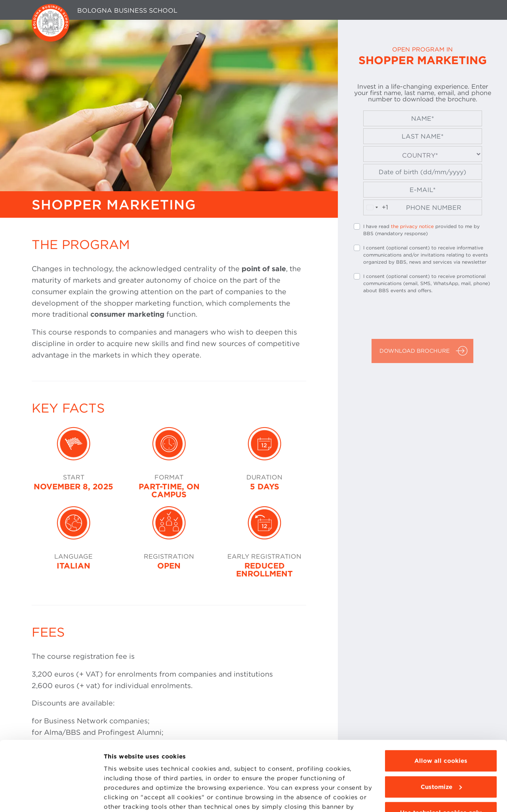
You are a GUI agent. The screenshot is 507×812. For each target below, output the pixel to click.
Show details (124, 797)
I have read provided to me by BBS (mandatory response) (421, 230)
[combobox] (376, 207)
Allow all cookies (441, 702)
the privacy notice (412, 226)
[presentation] (414, 318)
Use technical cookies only (441, 753)
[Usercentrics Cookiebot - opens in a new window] (51, 797)
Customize (441, 728)
